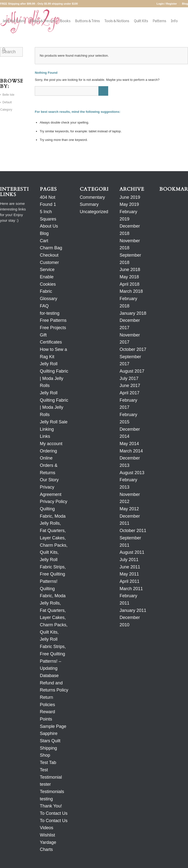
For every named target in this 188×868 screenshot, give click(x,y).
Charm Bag (51, 248)
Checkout (49, 255)
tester (45, 784)
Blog (185, 4)
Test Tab (48, 763)
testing (46, 799)
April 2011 (129, 581)
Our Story (49, 480)
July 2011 (129, 560)
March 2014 (131, 451)
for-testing (50, 313)
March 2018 (131, 291)
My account (51, 444)
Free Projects (53, 328)
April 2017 (129, 393)
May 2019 (129, 204)
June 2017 (130, 386)
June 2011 (130, 567)
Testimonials (52, 792)
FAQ (44, 306)
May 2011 (129, 574)
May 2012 (129, 509)
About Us (49, 226)
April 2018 (129, 284)
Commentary (92, 197)
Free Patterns (53, 320)
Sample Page (53, 726)
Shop (45, 755)
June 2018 (130, 270)
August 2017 (132, 371)
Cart (44, 241)
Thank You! (51, 806)
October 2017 (133, 349)
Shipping (48, 748)
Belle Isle (8, 95)
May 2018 (129, 277)
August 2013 (132, 473)
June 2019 (130, 197)
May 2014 (129, 444)
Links (45, 436)
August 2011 (132, 552)
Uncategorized (94, 212)
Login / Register (167, 4)
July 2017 (129, 378)
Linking (47, 429)
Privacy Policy (54, 502)
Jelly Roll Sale (54, 422)
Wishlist (47, 835)
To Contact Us (54, 813)
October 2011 (133, 531)
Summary (89, 204)
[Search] (4, 49)
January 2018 (133, 313)
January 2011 (133, 610)
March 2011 (131, 589)
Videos (47, 828)
